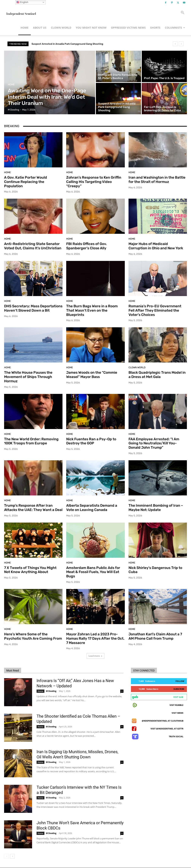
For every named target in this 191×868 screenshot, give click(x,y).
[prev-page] (6, 856)
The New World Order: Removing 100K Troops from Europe (31, 441)
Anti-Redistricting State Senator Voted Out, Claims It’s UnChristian (33, 246)
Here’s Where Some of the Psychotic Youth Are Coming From (33, 636)
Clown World (61, 28)
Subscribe (179, 689)
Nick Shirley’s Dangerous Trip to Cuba (155, 570)
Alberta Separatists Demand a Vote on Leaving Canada (92, 508)
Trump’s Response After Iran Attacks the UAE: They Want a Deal (33, 508)
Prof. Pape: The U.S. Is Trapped (49, 44)
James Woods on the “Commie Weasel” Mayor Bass (92, 375)
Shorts (155, 28)
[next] (181, 44)
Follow (180, 681)
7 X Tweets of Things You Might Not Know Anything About (30, 570)
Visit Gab (178, 697)
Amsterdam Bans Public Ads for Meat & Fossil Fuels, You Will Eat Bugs (93, 572)
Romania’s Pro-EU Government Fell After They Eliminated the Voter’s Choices (155, 310)
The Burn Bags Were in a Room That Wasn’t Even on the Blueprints (92, 310)
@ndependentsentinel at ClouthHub (163, 721)
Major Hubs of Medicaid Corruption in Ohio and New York (156, 246)
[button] (182, 13)
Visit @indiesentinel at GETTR (167, 729)
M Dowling (51, 691)
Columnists (175, 28)
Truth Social (176, 736)
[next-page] (12, 856)
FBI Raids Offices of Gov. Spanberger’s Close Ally (87, 246)
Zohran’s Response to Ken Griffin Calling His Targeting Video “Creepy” (94, 182)
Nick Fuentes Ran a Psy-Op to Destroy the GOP (91, 441)
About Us (40, 28)
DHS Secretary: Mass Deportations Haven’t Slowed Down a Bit (33, 308)
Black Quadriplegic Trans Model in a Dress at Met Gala (157, 375)
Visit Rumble (176, 705)
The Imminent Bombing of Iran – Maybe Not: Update (156, 508)
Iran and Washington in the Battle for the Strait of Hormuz (157, 180)
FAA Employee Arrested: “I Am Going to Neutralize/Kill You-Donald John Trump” (154, 443)
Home (25, 28)
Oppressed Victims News (128, 28)
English (22, 2)
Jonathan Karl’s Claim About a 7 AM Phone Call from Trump (155, 636)
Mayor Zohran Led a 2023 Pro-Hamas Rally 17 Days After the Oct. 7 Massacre (95, 638)
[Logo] (21, 13)
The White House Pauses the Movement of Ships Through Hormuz (28, 377)
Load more (95, 656)
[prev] (175, 44)
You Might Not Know (91, 28)
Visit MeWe (177, 713)
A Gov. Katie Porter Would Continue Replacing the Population (26, 182)
